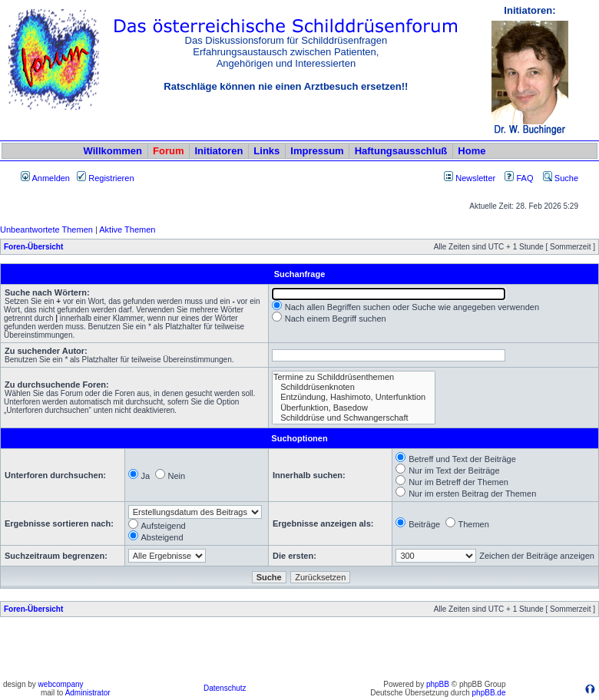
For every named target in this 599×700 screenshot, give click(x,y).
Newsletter (475, 178)
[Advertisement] (299, 652)
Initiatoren (218, 151)
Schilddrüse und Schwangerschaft (354, 418)
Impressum (317, 151)
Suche (561, 178)
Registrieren (105, 178)
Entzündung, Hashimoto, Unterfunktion (354, 397)
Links (266, 151)
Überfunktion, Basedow (354, 408)
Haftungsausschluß (401, 151)
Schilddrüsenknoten (354, 387)
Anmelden (45, 178)
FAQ (519, 178)
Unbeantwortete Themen (46, 229)
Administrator (88, 693)
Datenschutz (225, 688)
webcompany (61, 684)
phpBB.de (489, 693)
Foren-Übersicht (33, 247)
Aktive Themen (127, 229)
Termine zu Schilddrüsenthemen (354, 377)
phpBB (438, 684)
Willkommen (113, 151)
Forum (168, 151)
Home (472, 151)
